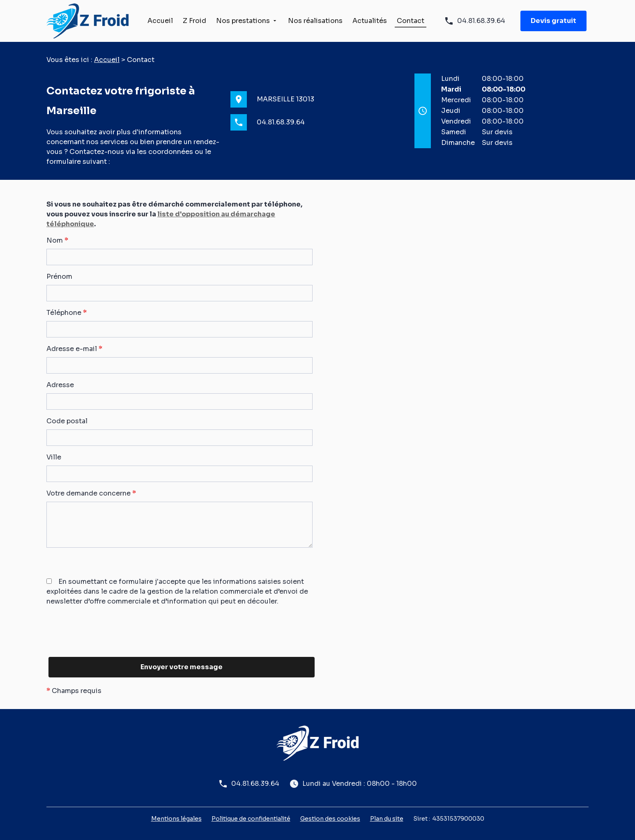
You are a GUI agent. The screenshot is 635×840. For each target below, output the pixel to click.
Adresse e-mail (74, 349)
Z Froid (194, 21)
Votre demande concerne (91, 493)
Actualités (370, 21)
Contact (411, 21)
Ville (54, 457)
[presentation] (109, 647)
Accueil (160, 21)
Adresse (60, 385)
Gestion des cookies (330, 819)
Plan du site (387, 819)
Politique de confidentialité (251, 819)
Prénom (59, 277)
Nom (57, 240)
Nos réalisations (315, 21)
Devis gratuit (553, 21)
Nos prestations (243, 21)
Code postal (67, 421)
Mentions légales (176, 819)
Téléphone (67, 313)
